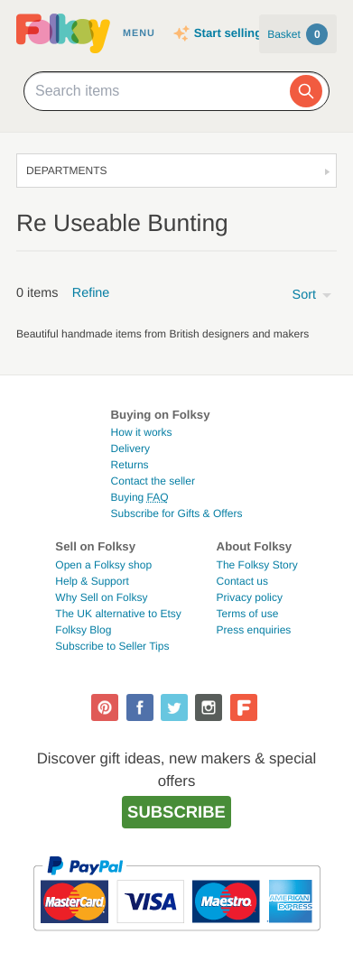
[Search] (306, 91)
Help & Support (92, 581)
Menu (139, 33)
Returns (130, 465)
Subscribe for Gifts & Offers (177, 513)
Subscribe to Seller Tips (112, 646)
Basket (297, 34)
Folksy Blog (83, 630)
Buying (140, 497)
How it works (142, 432)
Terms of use (248, 614)
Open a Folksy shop (103, 565)
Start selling (228, 33)
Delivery (130, 448)
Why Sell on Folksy (101, 597)
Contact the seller (153, 481)
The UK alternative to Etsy (118, 614)
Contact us (242, 581)
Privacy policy (250, 597)
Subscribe (176, 812)
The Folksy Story (257, 565)
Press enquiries (254, 630)
